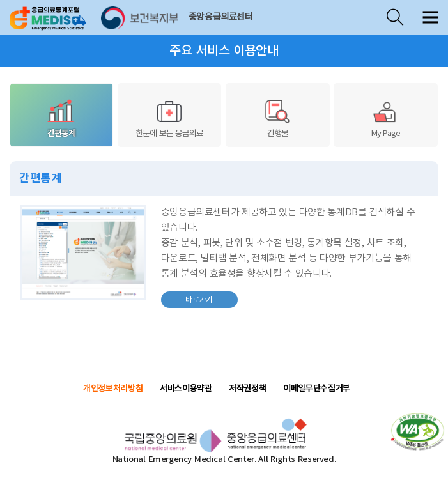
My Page (385, 118)
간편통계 (61, 118)
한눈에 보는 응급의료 (169, 118)
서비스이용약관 (186, 389)
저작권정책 (247, 389)
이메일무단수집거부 (317, 389)
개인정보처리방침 (113, 389)
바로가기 (187, 298)
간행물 (277, 118)
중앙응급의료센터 (221, 17)
